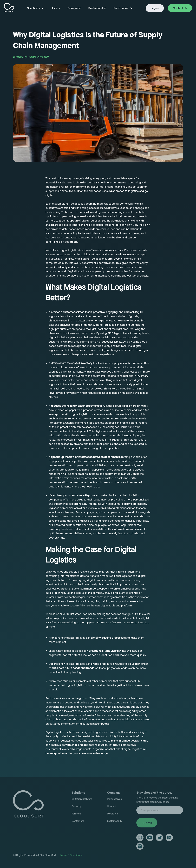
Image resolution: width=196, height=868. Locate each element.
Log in (155, 8)
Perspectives (114, 800)
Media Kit (113, 814)
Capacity (77, 807)
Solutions (33, 8)
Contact (112, 807)
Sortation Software (82, 800)
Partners (76, 814)
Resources (121, 8)
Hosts (56, 8)
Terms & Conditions (71, 856)
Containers (78, 822)
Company (74, 8)
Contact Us (180, 8)
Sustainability (97, 8)
